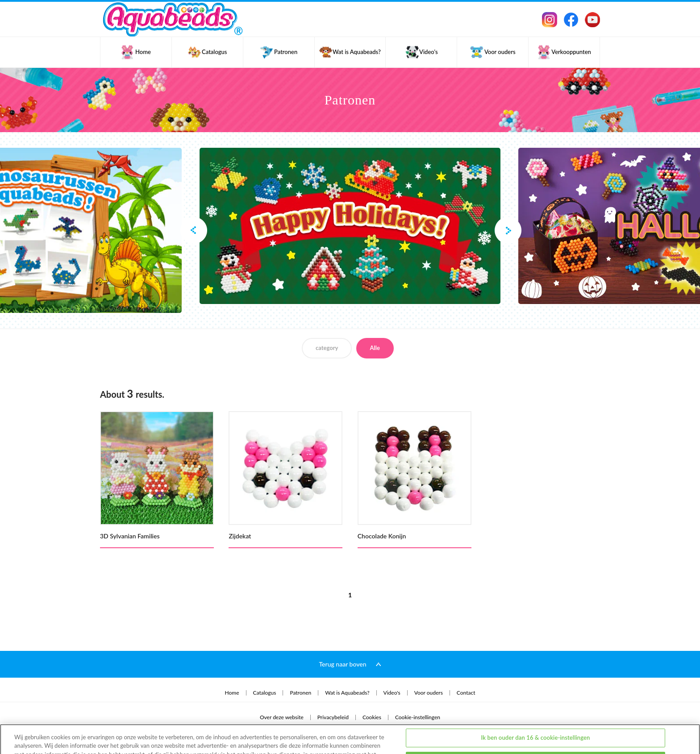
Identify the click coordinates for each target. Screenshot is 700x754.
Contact (466, 693)
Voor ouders (429, 693)
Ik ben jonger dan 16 (536, 730)
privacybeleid (34, 733)
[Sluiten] (686, 729)
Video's (392, 693)
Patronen (300, 693)
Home (232, 693)
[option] (350, 226)
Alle (375, 348)
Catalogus (265, 693)
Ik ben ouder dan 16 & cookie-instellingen (535, 707)
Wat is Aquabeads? (347, 693)
